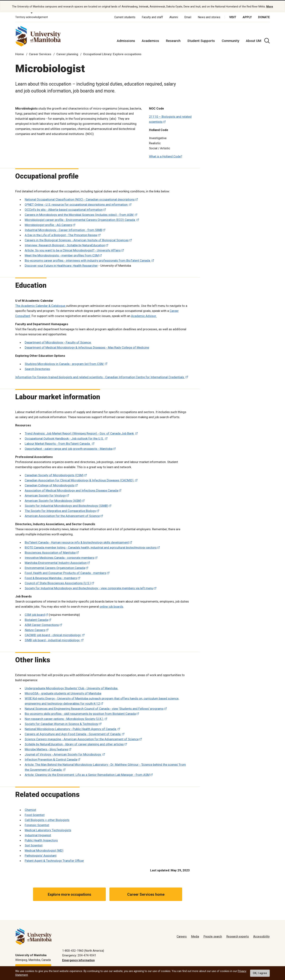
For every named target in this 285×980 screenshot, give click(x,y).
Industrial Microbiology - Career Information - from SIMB (63, 229)
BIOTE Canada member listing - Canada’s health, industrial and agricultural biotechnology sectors (91, 547)
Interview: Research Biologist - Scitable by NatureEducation (65, 245)
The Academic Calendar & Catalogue (41, 305)
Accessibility (261, 936)
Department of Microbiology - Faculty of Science (58, 342)
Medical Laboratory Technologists (48, 829)
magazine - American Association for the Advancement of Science (82, 738)
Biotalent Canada (36, 619)
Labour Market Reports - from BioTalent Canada (58, 443)
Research (173, 40)
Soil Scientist (34, 844)
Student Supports (201, 40)
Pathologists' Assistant (41, 855)
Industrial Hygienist (38, 834)
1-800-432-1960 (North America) (83, 950)
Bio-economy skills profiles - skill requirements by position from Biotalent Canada (80, 713)
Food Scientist (35, 814)
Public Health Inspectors (41, 839)
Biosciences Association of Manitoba (50, 552)
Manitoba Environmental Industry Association (56, 562)
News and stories (209, 16)
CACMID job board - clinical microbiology (53, 634)
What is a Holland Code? (166, 155)
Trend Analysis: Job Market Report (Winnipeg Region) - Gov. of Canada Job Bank (80, 433)
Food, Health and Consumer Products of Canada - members (66, 572)
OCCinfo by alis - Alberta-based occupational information (64, 209)
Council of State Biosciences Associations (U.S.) (58, 582)
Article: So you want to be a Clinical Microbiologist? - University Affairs (73, 250)
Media (195, 936)
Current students (125, 16)
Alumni (174, 16)
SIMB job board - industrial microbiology (53, 639)
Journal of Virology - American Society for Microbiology (63, 754)
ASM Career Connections (42, 624)
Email (188, 16)
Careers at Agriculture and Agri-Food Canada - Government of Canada (73, 733)
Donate (264, 16)
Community (230, 40)
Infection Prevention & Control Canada (51, 759)
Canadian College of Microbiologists (50, 484)
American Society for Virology (45, 495)
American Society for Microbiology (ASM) (53, 500)
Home (20, 53)
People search (213, 936)
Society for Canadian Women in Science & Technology (62, 723)
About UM (254, 40)
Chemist (30, 809)
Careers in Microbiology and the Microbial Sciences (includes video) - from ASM (79, 214)
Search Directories (37, 368)
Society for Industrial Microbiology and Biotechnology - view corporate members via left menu (89, 587)
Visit (233, 16)
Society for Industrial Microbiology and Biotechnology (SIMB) (66, 505)
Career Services (40, 53)
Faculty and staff (152, 16)
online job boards (111, 606)
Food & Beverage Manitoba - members (51, 577)
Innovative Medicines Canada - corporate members (60, 557)
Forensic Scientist (37, 824)
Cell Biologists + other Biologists (47, 819)
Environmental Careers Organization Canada (55, 567)
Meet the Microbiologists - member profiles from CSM (62, 255)
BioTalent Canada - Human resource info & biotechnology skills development (77, 541)
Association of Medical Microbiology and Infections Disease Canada (71, 490)
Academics (150, 40)
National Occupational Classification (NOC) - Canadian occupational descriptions (80, 199)
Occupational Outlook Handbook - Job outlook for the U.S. (65, 438)
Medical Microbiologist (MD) (44, 850)
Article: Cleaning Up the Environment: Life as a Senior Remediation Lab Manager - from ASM (87, 774)
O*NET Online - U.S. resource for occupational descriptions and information (77, 204)
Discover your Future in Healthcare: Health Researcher (61, 265)
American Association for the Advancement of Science (62, 515)
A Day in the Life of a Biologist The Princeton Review (61, 234)
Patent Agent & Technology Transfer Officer (54, 860)
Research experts (238, 936)
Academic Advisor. (144, 315)
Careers (35, 629)
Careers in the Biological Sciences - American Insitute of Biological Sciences (77, 239)
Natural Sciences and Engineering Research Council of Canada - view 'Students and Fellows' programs (94, 708)
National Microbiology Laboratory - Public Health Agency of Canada (71, 728)
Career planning (67, 53)
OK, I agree (260, 973)
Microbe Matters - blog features (46, 749)
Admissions (126, 40)
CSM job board (35, 614)
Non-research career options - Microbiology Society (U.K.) (64, 718)
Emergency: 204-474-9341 (79, 955)
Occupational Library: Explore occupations (112, 53)
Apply (247, 16)
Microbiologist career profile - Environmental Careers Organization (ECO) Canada (80, 219)
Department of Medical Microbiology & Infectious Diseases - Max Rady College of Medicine (87, 347)
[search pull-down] (267, 40)
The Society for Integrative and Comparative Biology (60, 510)
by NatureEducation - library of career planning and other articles (74, 743)
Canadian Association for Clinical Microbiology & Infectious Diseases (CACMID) (80, 479)
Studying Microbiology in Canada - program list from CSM (64, 363)
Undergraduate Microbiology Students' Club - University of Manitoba (71, 688)
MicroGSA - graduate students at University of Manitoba (63, 693)
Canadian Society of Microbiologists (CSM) (54, 474)
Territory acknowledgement (32, 16)
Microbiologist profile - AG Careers (48, 224)
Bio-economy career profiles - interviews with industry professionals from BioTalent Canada (88, 260)
